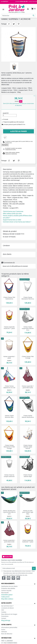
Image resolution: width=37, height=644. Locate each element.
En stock (6, 237)
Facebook (4, 578)
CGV (3, 610)
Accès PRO (7, 557)
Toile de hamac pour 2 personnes (13, 211)
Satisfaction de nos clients (9, 586)
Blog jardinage (6, 620)
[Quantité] (10, 115)
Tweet (14, 24)
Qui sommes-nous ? (7, 606)
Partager (9, 24)
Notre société (6, 603)
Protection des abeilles (8, 588)
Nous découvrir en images (9, 614)
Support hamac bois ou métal (12, 220)
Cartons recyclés (6, 591)
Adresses (4, 632)
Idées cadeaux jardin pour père (12, 213)
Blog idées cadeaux (7, 599)
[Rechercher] (18, 16)
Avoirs (3, 630)
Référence (6, 234)
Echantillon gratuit (7, 595)
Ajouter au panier (19, 131)
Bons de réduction (7, 634)
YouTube (9, 578)
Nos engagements (8, 584)
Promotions (5, 616)
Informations (6, 638)
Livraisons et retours (7, 608)
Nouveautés (5, 593)
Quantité (6, 113)
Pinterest (19, 24)
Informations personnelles (9, 627)
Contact (4, 618)
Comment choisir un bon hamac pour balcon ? (17, 222)
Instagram (18, 578)
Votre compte (6, 625)
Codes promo (5, 597)
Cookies (4, 612)
